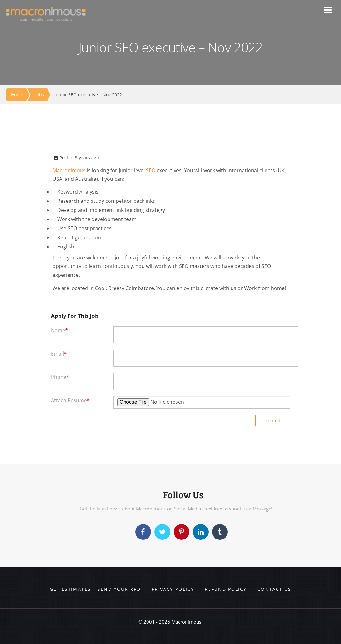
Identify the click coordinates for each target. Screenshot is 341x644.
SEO (151, 170)
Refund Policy (226, 589)
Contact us (274, 589)
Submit (273, 421)
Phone (60, 377)
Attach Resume (70, 400)
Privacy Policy (173, 589)
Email (59, 354)
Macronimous (69, 170)
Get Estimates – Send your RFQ (95, 589)
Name (59, 330)
